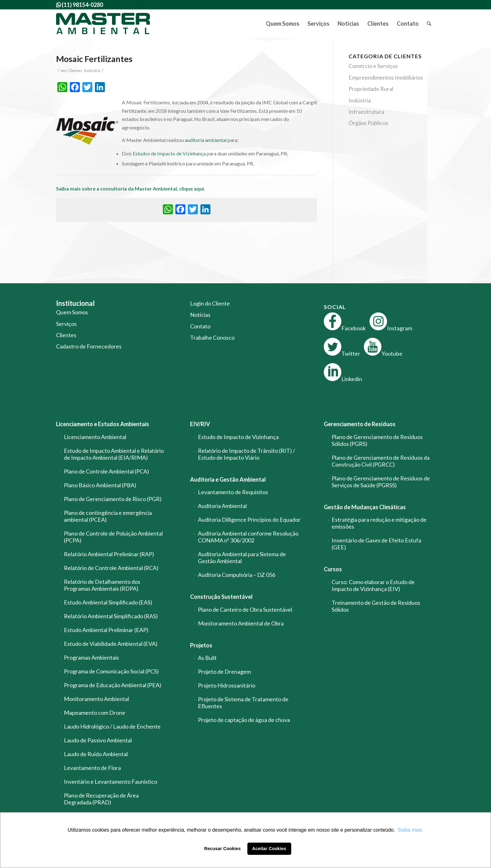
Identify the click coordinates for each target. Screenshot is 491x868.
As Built (207, 658)
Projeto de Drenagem (224, 672)
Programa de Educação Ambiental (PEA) (113, 685)
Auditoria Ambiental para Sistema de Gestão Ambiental (242, 557)
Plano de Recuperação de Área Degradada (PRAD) (101, 799)
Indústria (92, 71)
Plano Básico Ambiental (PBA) (100, 485)
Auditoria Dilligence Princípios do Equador (249, 520)
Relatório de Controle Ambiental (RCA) (111, 568)
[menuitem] (283, 24)
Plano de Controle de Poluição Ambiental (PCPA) (113, 537)
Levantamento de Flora (92, 768)
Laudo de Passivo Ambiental (98, 740)
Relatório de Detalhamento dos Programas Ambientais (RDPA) (102, 585)
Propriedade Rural (371, 89)
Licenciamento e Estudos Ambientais (103, 424)
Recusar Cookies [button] (222, 849)
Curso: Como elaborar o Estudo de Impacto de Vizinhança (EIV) (373, 585)
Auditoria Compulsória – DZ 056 (237, 575)
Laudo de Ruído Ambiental (96, 754)
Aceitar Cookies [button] (269, 849)
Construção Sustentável (221, 597)
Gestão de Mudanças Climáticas (365, 507)
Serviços (66, 324)
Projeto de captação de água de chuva (244, 720)
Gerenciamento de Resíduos (360, 424)
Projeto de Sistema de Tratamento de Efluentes (243, 703)
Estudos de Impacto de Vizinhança (169, 153)
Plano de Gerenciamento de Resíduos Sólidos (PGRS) (377, 440)
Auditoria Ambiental (222, 506)
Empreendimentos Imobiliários (386, 77)
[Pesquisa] (429, 24)
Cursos (333, 569)
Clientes (75, 71)
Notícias (200, 315)
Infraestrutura (366, 112)
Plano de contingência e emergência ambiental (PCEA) (108, 516)
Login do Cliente (210, 303)
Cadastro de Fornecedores (89, 346)
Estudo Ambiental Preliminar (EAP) (106, 630)
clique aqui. (193, 188)
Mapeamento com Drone (95, 713)
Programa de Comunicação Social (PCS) (111, 671)
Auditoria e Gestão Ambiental (228, 479)
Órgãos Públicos (368, 123)
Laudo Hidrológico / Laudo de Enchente (112, 726)
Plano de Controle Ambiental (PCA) (106, 471)
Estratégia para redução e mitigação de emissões (379, 523)
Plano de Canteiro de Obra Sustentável (245, 609)
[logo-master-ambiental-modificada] (103, 24)
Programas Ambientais (91, 657)
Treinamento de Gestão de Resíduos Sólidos (376, 606)
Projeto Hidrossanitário (227, 685)
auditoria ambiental (206, 140)
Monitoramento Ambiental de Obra (241, 623)
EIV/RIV (200, 424)
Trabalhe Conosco (212, 337)
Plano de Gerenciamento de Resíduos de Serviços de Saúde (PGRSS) (381, 482)
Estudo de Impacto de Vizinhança (238, 437)
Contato (200, 326)
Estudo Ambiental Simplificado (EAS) (108, 602)
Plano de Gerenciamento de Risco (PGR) (113, 499)
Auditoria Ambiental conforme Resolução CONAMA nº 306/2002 (248, 537)
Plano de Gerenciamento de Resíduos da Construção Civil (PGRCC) (381, 461)
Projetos (201, 645)
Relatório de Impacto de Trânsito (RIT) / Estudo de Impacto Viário (246, 454)
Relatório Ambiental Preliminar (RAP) (109, 554)
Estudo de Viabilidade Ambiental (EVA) (111, 644)
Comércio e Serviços (373, 66)
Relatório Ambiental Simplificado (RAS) (111, 616)
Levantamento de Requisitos (233, 492)
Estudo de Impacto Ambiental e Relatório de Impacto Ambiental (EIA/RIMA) (114, 454)
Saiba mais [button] (410, 830)
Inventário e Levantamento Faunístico (111, 782)
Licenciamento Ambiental (95, 437)
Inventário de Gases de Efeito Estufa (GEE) (376, 544)
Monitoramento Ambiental (96, 699)
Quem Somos (72, 312)
